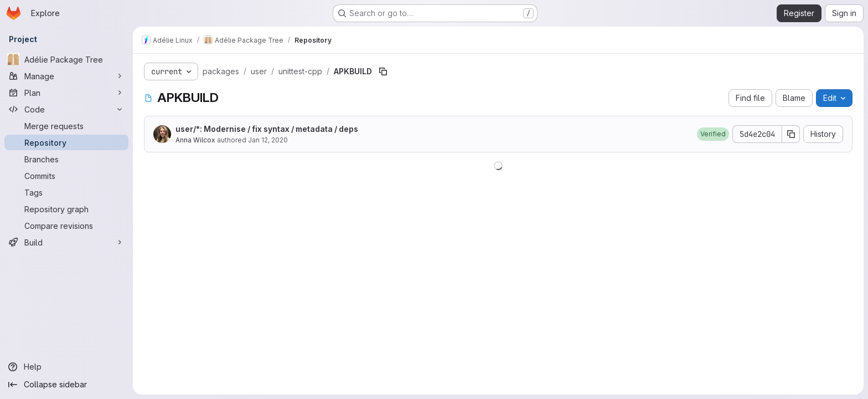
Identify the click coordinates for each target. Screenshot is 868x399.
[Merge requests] (66, 126)
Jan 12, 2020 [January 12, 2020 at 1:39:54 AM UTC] (268, 140)
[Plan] (66, 93)
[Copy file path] (383, 71)
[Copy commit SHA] (791, 134)
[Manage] (66, 76)
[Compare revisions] (66, 226)
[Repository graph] (66, 209)
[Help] (66, 367)
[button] (713, 134)
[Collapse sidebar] (66, 385)
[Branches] (66, 159)
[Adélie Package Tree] (66, 59)
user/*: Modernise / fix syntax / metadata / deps (267, 129)
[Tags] (66, 192)
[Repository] (66, 142)
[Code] (66, 109)
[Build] (66, 242)
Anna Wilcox (195, 140)
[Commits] (66, 176)
